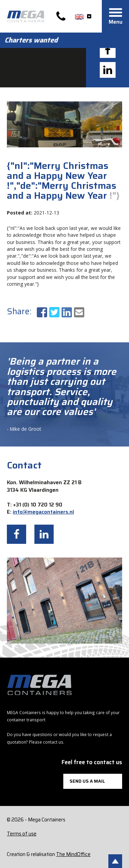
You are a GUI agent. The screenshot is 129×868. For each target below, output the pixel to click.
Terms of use (22, 834)
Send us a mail (87, 781)
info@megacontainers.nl (43, 512)
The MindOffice (73, 854)
